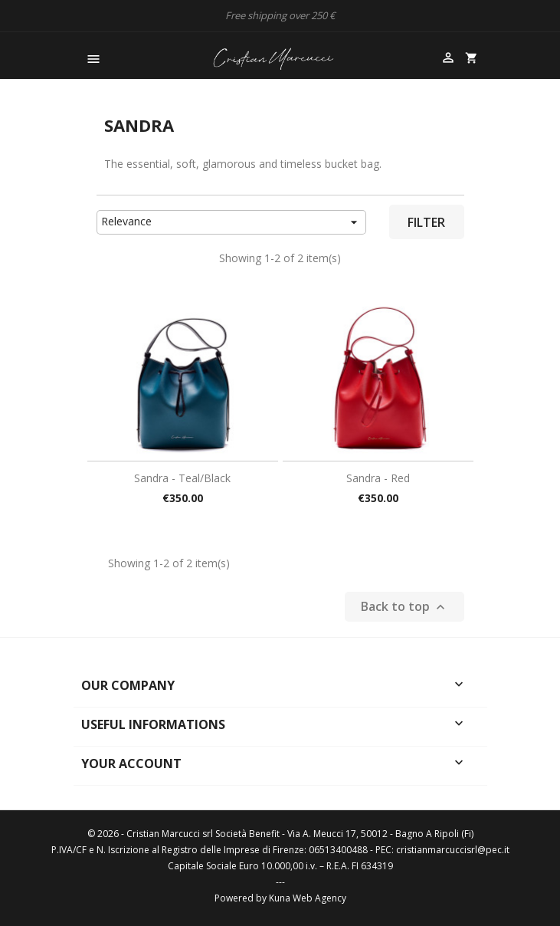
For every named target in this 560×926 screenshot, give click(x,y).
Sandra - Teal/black (182, 478)
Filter (426, 222)
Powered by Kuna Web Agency (280, 898)
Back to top (404, 607)
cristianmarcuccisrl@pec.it (453, 850)
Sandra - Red (378, 478)
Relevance (232, 222)
